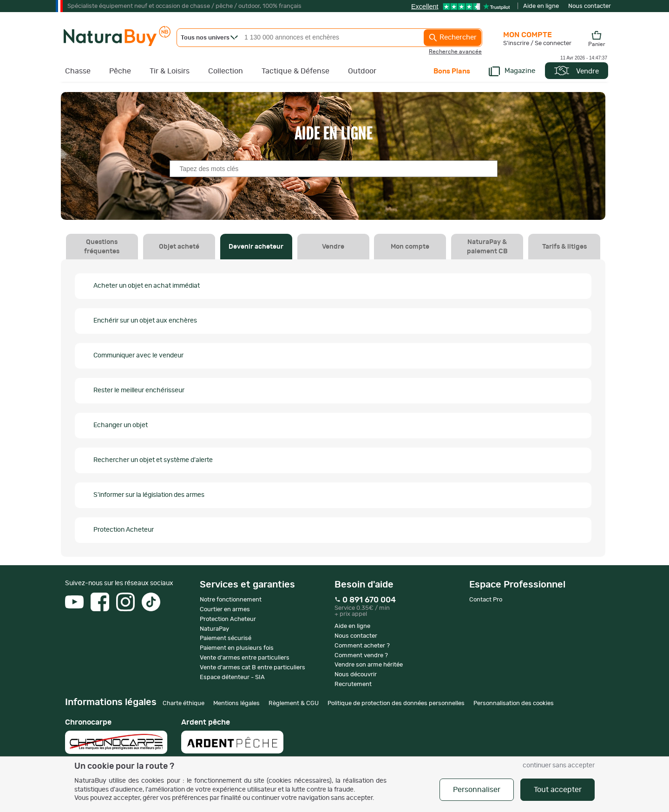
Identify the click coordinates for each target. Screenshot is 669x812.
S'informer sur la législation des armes (149, 495)
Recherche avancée (455, 52)
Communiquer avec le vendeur (138, 356)
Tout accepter (558, 790)
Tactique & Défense (295, 71)
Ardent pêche (232, 736)
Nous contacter (590, 6)
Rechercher (453, 38)
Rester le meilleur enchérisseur (139, 390)
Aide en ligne (541, 6)
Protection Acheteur (124, 530)
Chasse (78, 71)
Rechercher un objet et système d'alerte (153, 460)
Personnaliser (477, 790)
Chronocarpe (116, 736)
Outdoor (362, 71)
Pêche (120, 71)
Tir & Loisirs (170, 71)
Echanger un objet (121, 425)
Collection (226, 71)
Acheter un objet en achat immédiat (147, 286)
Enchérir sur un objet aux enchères (145, 321)
